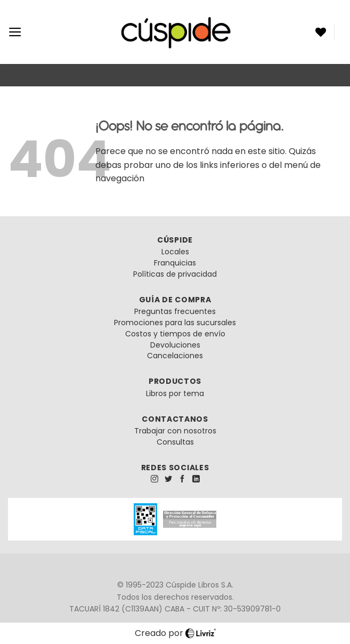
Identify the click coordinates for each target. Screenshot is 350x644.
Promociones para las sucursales (175, 323)
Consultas (175, 442)
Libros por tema (175, 393)
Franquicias (175, 263)
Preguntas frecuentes (175, 311)
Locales (175, 252)
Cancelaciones (175, 356)
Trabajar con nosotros (175, 431)
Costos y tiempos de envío (175, 334)
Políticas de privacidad (175, 274)
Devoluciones (175, 345)
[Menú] (15, 32)
